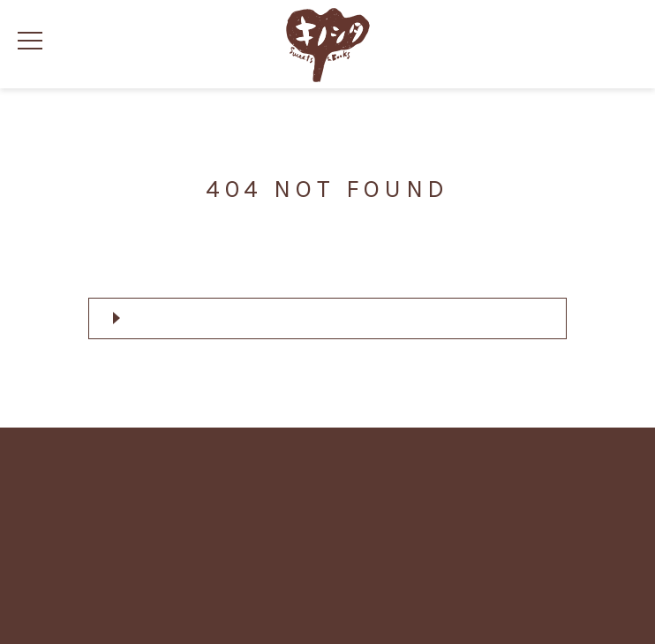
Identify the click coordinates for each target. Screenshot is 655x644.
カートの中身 (619, 44)
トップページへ (332, 318)
